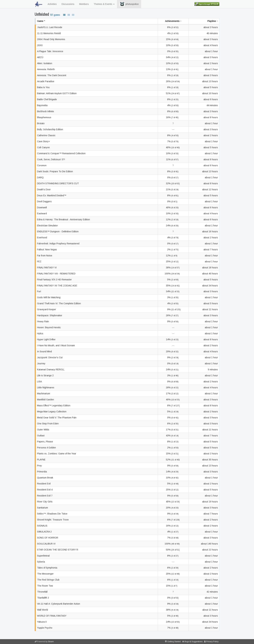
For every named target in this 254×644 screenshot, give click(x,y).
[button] (122, 4)
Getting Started (174, 642)
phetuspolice (129, 4)
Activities (52, 4)
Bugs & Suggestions (193, 642)
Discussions (68, 4)
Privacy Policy (212, 642)
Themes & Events (104, 4)
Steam (51, 642)
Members (84, 4)
